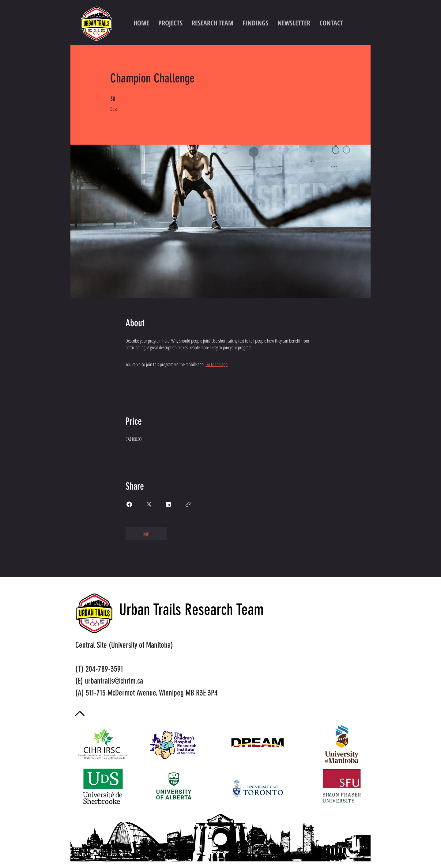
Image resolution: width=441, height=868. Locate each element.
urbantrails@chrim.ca (114, 681)
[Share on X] (149, 504)
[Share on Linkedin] (168, 504)
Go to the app (217, 364)
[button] (255, 23)
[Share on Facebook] (129, 504)
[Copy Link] (188, 504)
